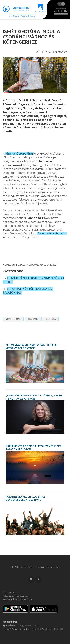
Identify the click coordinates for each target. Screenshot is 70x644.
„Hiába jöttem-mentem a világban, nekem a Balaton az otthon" (34, 397)
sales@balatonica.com (28, 625)
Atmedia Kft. (35, 629)
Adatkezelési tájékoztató (16, 596)
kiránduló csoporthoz (19, 154)
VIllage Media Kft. (54, 629)
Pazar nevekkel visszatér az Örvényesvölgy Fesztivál (25, 498)
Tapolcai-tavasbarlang (52, 234)
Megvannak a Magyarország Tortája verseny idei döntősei (31, 347)
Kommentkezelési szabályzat (18, 600)
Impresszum (9, 592)
